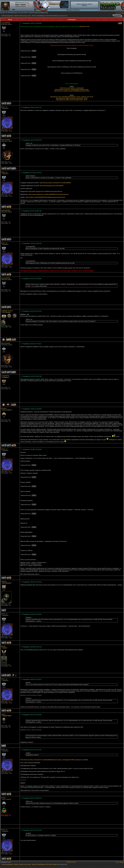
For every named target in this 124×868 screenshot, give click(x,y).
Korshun (4, 408)
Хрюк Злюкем (6, 140)
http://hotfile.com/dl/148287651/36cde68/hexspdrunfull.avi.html (45, 197)
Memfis (3, 646)
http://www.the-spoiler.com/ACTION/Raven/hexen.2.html (72, 91)
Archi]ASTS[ (5, 376)
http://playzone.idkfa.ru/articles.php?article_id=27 (72, 100)
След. (122, 13)
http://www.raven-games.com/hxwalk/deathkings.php (72, 89)
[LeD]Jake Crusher (7, 311)
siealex (3, 714)
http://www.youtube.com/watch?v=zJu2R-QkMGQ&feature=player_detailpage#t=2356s (48, 760)
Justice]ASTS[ (6, 23)
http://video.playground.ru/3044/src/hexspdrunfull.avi (45, 191)
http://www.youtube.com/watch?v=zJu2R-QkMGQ (55, 183)
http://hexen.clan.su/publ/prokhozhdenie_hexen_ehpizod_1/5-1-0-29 (72, 97)
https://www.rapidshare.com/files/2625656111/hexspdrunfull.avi (49, 194)
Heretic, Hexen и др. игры (23, 16)
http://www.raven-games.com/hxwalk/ (72, 88)
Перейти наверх (71, 862)
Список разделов (7, 16)
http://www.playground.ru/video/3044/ (52, 186)
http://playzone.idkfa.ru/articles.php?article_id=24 (72, 98)
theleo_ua (4, 107)
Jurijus (3, 798)
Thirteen (4, 581)
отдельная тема (84, 26)
